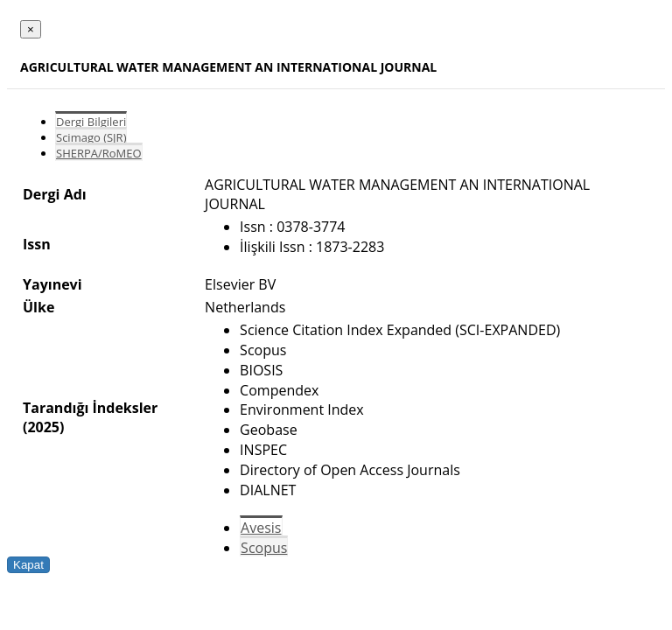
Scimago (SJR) (91, 137)
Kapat (28, 565)
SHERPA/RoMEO (99, 153)
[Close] (31, 29)
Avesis (261, 528)
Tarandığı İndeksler (90, 408)
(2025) (43, 427)
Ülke (38, 307)
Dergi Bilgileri (91, 122)
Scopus (264, 548)
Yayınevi (52, 284)
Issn (37, 244)
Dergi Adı (55, 194)
